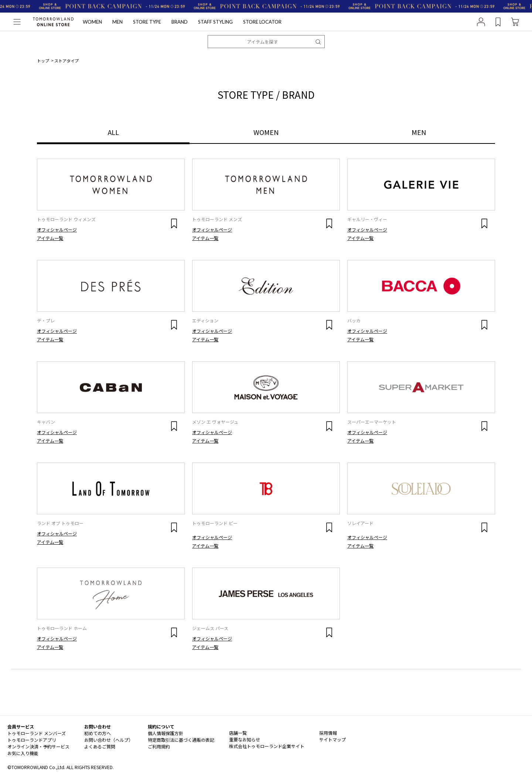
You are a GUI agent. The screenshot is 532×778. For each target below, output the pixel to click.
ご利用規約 (159, 746)
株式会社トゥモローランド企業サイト (267, 746)
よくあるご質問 (100, 746)
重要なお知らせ (245, 739)
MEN (117, 22)
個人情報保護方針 (166, 733)
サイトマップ (332, 739)
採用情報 (328, 733)
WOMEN (92, 22)
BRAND (180, 22)
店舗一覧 (238, 733)
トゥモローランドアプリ (32, 740)
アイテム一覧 (50, 238)
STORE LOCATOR (262, 22)
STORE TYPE (147, 22)
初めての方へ (98, 733)
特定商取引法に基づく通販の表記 (181, 740)
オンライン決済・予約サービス (38, 746)
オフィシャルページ (57, 229)
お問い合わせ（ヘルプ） (109, 740)
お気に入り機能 (23, 753)
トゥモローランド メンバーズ (37, 733)
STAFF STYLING (215, 22)
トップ (43, 61)
